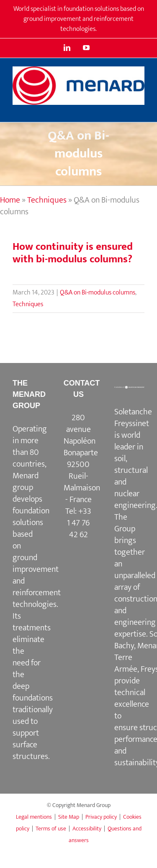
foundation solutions (31, 517)
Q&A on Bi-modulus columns (98, 293)
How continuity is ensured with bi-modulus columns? (73, 253)
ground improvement (36, 563)
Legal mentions (34, 817)
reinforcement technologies (37, 599)
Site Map (69, 817)
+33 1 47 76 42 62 (79, 523)
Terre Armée (126, 663)
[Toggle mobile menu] (140, 109)
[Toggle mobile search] (123, 109)
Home (10, 200)
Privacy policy (101, 817)
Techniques (47, 200)
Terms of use (51, 829)
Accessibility (87, 829)
